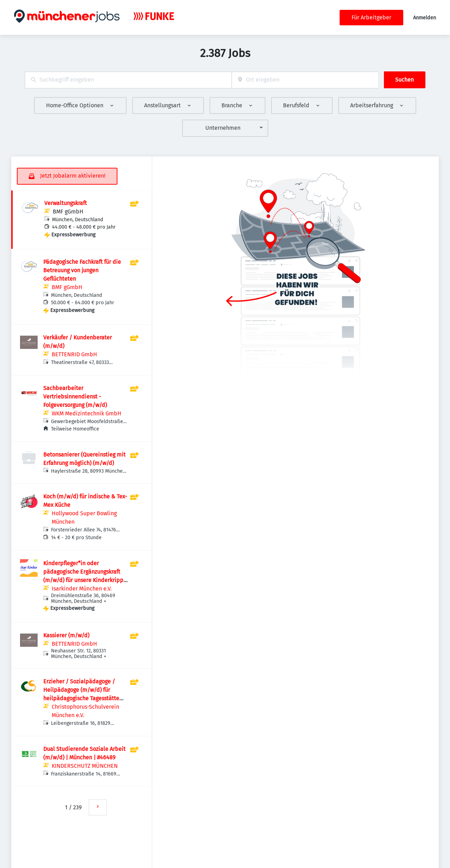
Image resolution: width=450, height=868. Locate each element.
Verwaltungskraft (66, 203)
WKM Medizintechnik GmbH (86, 413)
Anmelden (425, 18)
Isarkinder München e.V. (82, 589)
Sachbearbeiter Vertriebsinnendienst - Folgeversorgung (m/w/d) (75, 397)
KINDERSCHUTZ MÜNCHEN (85, 766)
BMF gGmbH (68, 212)
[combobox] (128, 80)
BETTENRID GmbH (74, 354)
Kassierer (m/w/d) (66, 635)
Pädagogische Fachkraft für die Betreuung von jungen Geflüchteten (82, 270)
